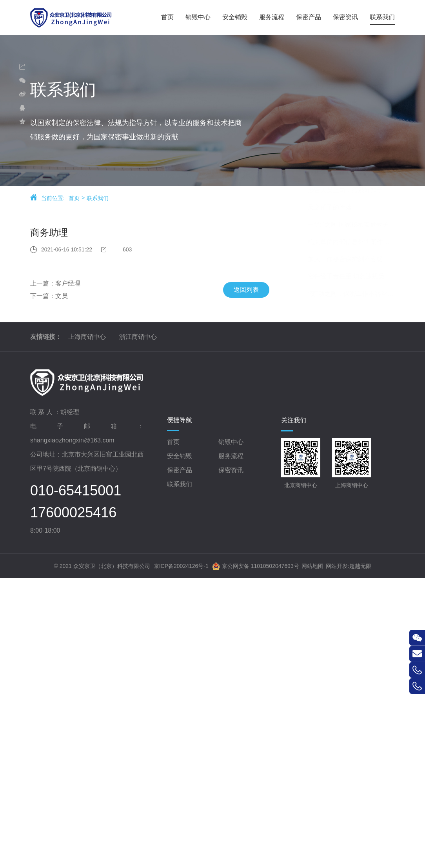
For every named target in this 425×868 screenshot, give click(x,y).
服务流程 (231, 754)
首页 (74, 201)
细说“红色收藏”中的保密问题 (353, 419)
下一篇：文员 (38, 298)
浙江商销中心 (138, 635)
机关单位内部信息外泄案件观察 (357, 540)
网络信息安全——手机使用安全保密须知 (357, 316)
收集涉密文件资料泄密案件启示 (357, 471)
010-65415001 (76, 789)
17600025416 (73, 811)
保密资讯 (231, 768)
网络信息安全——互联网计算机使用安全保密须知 (357, 298)
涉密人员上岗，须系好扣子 (351, 488)
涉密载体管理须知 (339, 264)
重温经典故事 (332, 281)
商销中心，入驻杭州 (342, 350)
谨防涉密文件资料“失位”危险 (353, 436)
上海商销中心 (87, 635)
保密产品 (180, 768)
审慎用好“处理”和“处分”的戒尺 (355, 454)
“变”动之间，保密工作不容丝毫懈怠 (357, 592)
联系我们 (98, 201)
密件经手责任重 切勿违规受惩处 (357, 574)
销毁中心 (231, 740)
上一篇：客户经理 (44, 285)
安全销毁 (180, 754)
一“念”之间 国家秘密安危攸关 (354, 523)
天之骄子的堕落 (336, 505)
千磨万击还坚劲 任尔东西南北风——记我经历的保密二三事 (357, 385)
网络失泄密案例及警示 (345, 333)
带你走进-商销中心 (340, 367)
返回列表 (235, 292)
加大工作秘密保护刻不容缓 (351, 557)
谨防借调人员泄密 (339, 402)
